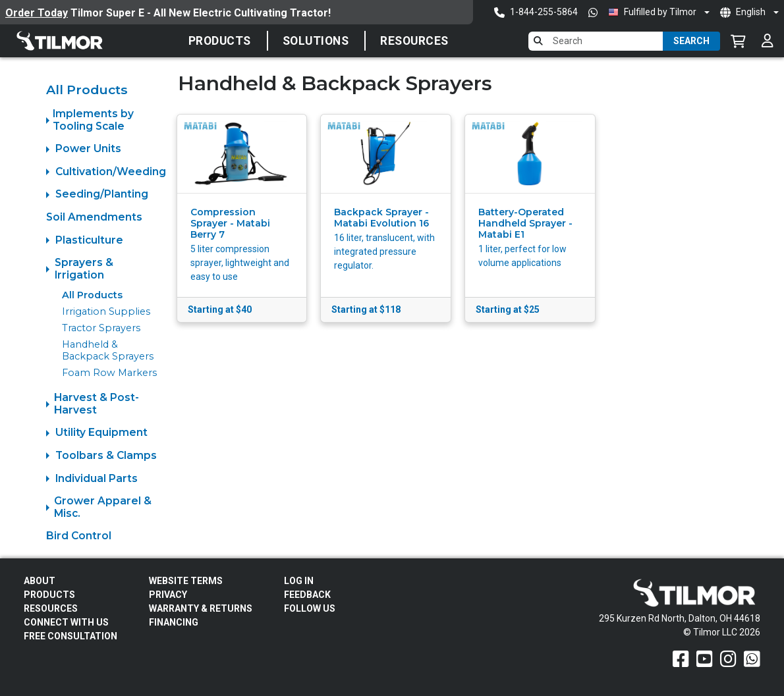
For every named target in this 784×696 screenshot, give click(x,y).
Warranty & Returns (201, 608)
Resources (414, 41)
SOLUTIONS (316, 41)
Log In (299, 581)
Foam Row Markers (109, 373)
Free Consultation (70, 636)
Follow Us (310, 608)
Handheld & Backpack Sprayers (108, 350)
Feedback (307, 595)
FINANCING (174, 622)
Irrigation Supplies (106, 311)
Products (220, 41)
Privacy (168, 595)
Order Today (37, 13)
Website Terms (186, 581)
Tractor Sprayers (101, 328)
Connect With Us (66, 622)
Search (691, 41)
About (40, 581)
